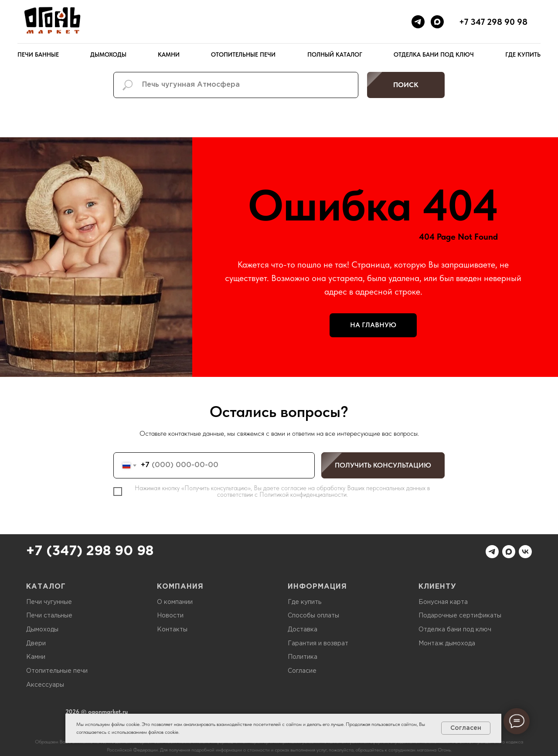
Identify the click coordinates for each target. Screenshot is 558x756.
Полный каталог (335, 54)
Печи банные (38, 54)
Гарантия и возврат (318, 644)
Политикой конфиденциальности (303, 495)
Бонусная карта (443, 602)
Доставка (303, 630)
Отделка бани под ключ (434, 54)
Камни (169, 54)
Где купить (523, 54)
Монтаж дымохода (447, 644)
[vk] (525, 552)
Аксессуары (45, 685)
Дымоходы (108, 54)
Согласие (302, 671)
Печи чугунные (49, 602)
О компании (175, 602)
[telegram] (418, 22)
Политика (303, 657)
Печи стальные (49, 616)
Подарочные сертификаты (460, 616)
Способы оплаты (313, 616)
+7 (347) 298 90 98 (90, 551)
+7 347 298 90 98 (493, 22)
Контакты (172, 630)
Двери (36, 644)
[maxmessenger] (437, 22)
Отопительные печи (243, 54)
